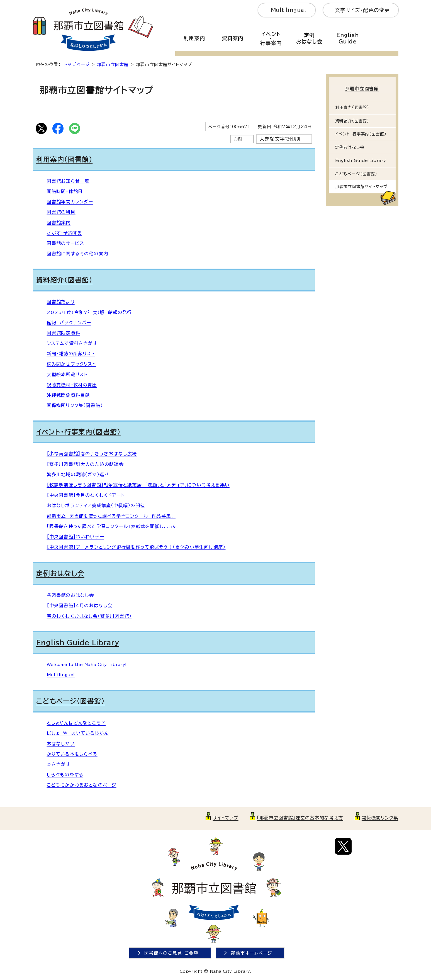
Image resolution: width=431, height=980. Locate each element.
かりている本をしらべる (72, 754)
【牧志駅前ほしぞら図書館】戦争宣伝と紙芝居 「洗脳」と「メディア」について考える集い (138, 485)
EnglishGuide (348, 38)
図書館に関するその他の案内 (78, 254)
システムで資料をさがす (72, 343)
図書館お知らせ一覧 (68, 181)
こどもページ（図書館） (71, 701)
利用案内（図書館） (64, 159)
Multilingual (288, 10)
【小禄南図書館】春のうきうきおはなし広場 (92, 454)
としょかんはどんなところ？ (76, 723)
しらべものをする (65, 775)
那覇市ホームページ (252, 953)
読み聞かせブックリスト (71, 364)
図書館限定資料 (64, 333)
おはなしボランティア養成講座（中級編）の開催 (96, 505)
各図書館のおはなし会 (70, 595)
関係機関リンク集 (380, 818)
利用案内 (194, 38)
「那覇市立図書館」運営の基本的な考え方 (300, 818)
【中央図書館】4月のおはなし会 (80, 605)
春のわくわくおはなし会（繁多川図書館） (89, 616)
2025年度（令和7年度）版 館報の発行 (89, 312)
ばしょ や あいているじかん (78, 733)
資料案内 (232, 38)
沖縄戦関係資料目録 (68, 395)
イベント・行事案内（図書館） (79, 432)
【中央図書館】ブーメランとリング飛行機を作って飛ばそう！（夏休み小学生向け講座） (136, 547)
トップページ (77, 65)
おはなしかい (61, 744)
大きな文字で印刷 (280, 139)
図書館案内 (59, 223)
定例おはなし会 (309, 38)
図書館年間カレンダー (70, 202)
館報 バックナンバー (69, 323)
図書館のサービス (66, 243)
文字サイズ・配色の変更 (362, 10)
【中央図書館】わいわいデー (76, 537)
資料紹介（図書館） (64, 280)
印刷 (238, 139)
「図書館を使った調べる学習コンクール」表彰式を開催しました (112, 526)
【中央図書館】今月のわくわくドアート (86, 495)
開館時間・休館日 (65, 191)
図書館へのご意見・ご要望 (171, 953)
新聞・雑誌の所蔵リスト (71, 354)
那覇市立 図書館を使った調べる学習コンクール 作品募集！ (111, 516)
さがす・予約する (64, 233)
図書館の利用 (61, 212)
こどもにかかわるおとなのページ (82, 785)
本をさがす (59, 764)
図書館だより (61, 302)
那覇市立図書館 (113, 65)
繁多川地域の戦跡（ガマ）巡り (78, 475)
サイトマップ (225, 818)
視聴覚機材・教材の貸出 (72, 385)
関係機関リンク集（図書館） (75, 405)
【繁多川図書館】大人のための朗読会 (85, 464)
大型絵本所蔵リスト (67, 375)
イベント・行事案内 (271, 39)
